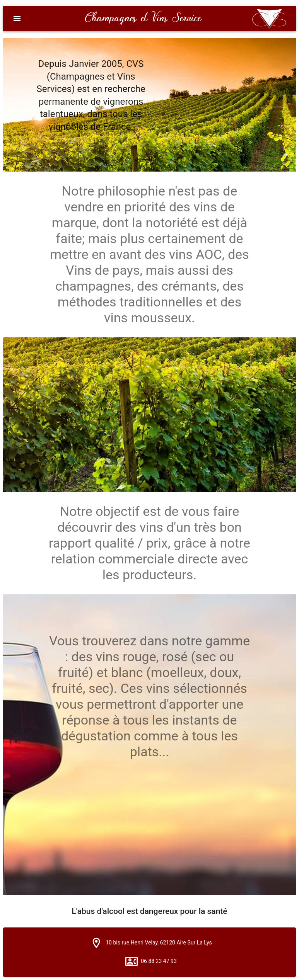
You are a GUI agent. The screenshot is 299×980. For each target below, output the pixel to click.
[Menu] (17, 19)
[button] (96, 943)
